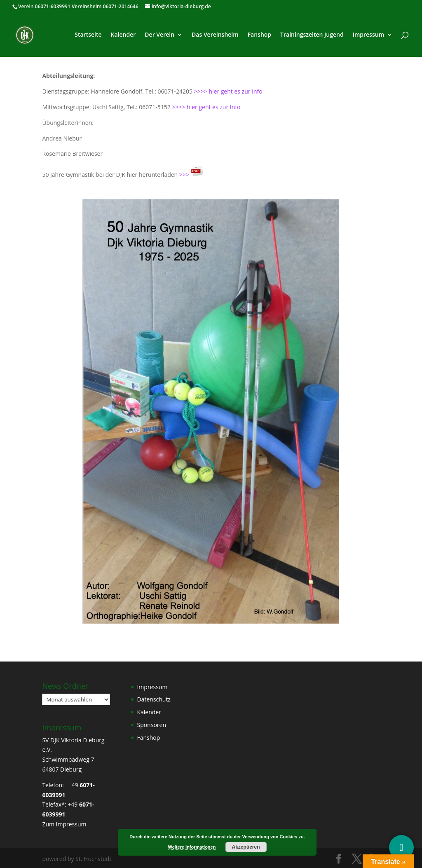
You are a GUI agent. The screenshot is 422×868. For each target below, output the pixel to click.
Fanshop (259, 35)
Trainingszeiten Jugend (312, 35)
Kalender (123, 35)
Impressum (368, 35)
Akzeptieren (246, 847)
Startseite (88, 35)
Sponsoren (151, 725)
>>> (191, 175)
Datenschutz (154, 699)
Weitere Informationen (192, 847)
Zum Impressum (64, 824)
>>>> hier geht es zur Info (228, 91)
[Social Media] (401, 847)
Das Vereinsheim (215, 35)
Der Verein (159, 35)
